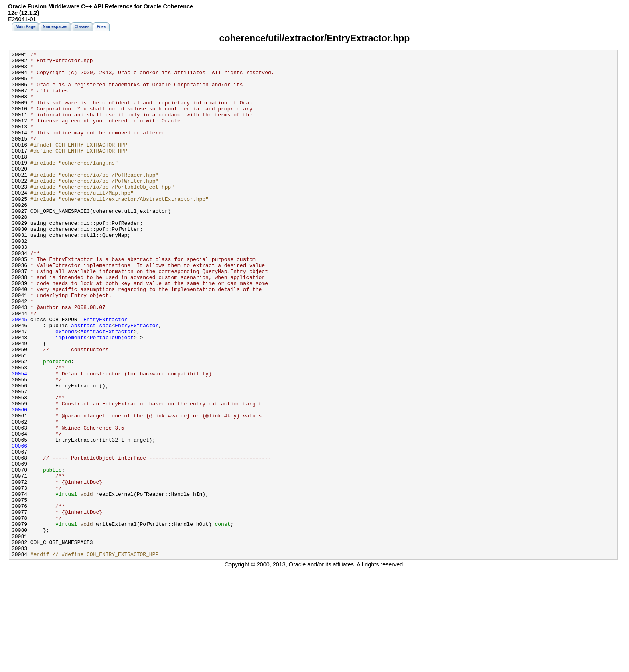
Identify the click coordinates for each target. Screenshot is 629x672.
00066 (19, 525)
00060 (19, 482)
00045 (19, 373)
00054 (19, 438)
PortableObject (112, 395)
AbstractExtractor (107, 388)
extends (66, 388)
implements (71, 395)
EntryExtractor (105, 373)
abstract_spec (91, 381)
